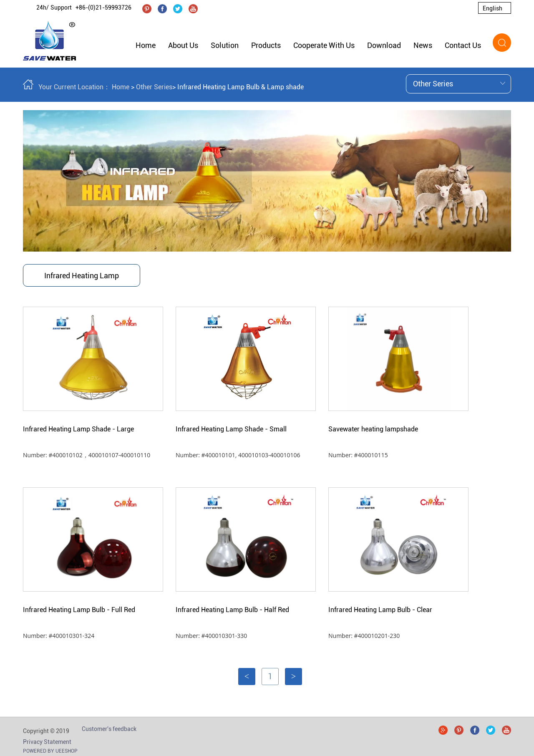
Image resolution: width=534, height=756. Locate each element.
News (423, 45)
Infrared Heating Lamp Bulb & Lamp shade (241, 87)
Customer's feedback (109, 729)
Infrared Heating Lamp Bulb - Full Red (79, 610)
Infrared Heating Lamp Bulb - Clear (380, 610)
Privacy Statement (47, 742)
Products (266, 45)
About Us (183, 45)
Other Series (154, 87)
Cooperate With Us (324, 45)
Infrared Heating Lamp (82, 276)
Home (146, 45)
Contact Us (463, 45)
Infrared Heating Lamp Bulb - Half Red (232, 610)
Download (384, 45)
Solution (225, 45)
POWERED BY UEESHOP (50, 751)
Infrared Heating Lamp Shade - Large (78, 429)
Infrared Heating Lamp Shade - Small (231, 429)
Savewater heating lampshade (373, 429)
